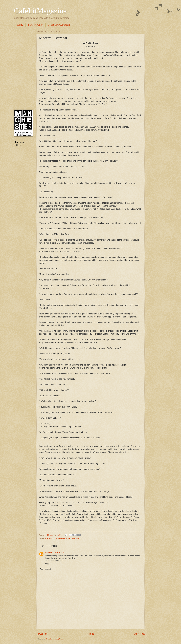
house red (61, 538)
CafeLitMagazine (40, 11)
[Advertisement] (23, 68)
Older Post (139, 634)
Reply (47, 564)
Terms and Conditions (59, 25)
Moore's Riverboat (72, 538)
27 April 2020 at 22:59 (61, 552)
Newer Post (42, 634)
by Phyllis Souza (51, 538)
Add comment (45, 569)
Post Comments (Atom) (55, 639)
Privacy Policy (36, 25)
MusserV (49, 552)
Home (20, 25)
